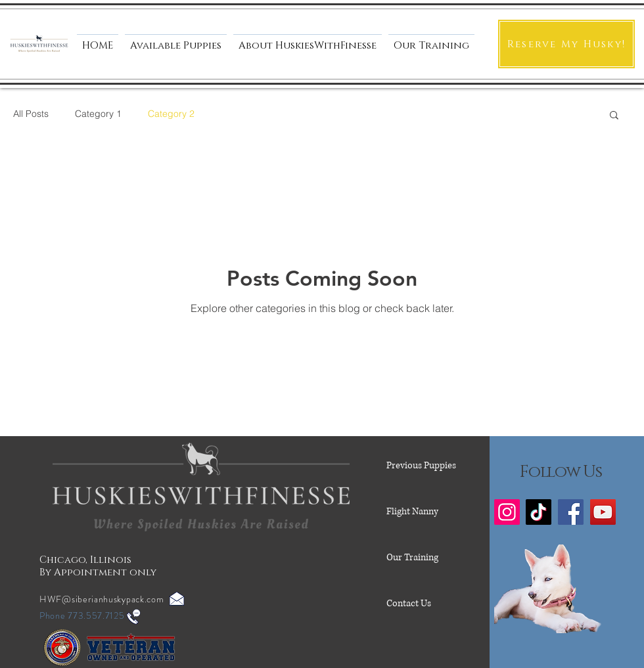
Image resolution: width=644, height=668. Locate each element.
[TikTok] (539, 512)
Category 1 (98, 114)
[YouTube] (603, 512)
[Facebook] (571, 512)
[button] (308, 40)
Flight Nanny (412, 511)
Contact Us (409, 603)
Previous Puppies (421, 465)
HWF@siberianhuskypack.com (102, 599)
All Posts (31, 114)
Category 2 (171, 114)
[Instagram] (507, 512)
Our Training (412, 557)
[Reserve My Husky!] (566, 44)
